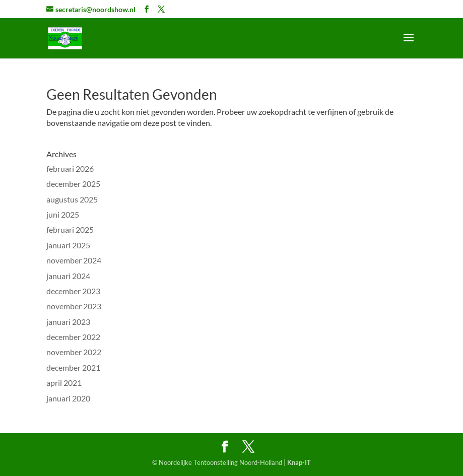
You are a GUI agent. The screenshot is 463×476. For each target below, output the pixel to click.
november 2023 (74, 306)
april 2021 (64, 383)
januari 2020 (68, 398)
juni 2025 (63, 214)
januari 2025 (68, 245)
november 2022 (74, 352)
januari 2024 (68, 276)
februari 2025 (70, 229)
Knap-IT (299, 462)
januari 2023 (68, 322)
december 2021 (73, 367)
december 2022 (73, 337)
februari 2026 (70, 168)
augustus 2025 (72, 199)
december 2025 (73, 184)
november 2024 (74, 260)
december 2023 (73, 291)
